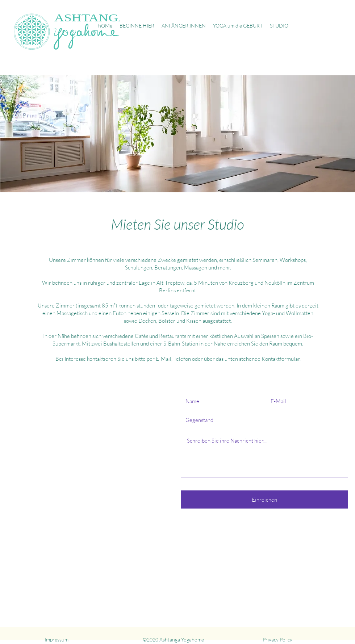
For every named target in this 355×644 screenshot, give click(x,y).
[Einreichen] (264, 499)
